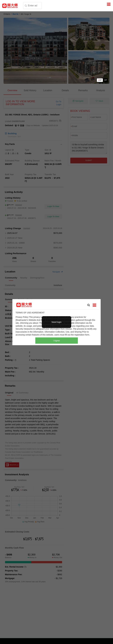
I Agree (56, 340)
